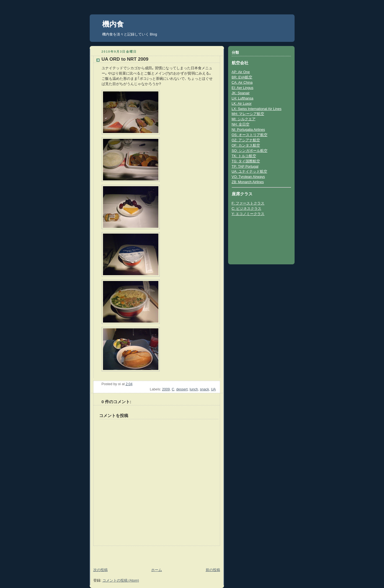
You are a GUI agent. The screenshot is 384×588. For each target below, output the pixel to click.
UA (213, 389)
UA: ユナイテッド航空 (250, 172)
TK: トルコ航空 (244, 156)
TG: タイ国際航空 (246, 161)
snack (204, 389)
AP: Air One (241, 72)
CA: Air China (242, 83)
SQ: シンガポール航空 (250, 151)
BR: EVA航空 (242, 77)
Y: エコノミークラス (248, 214)
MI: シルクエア (244, 119)
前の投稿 (213, 570)
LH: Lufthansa (243, 98)
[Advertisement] (122, 554)
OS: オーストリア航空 (250, 135)
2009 (166, 389)
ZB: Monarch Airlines (248, 182)
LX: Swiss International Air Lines (257, 109)
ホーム (157, 570)
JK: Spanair (241, 93)
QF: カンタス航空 (246, 145)
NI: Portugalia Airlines (248, 130)
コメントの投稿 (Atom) (121, 581)
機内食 (113, 24)
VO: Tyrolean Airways (248, 177)
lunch (194, 389)
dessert (182, 389)
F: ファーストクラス (248, 203)
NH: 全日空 (241, 124)
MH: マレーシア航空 (248, 114)
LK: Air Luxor (242, 104)
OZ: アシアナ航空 (246, 140)
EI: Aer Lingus (243, 88)
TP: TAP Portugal (245, 167)
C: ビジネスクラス (247, 209)
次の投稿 (100, 570)
